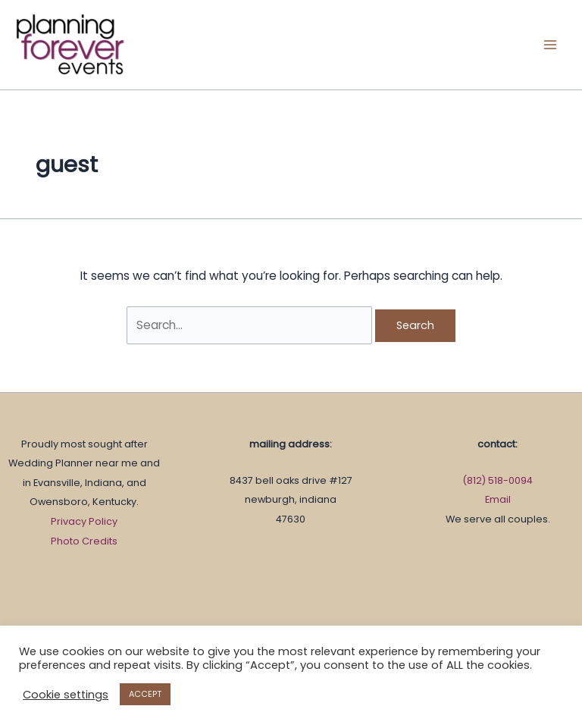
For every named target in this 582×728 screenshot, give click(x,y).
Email (498, 499)
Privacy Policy (84, 521)
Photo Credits (84, 541)
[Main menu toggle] (551, 44)
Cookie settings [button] (66, 695)
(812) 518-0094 (498, 480)
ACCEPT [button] (145, 694)
